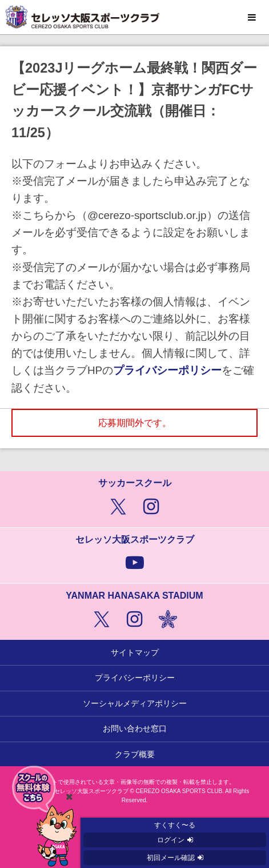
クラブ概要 (135, 754)
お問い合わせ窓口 (135, 728)
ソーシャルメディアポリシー (135, 703)
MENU (252, 18)
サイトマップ (135, 652)
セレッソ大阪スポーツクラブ (134, 17)
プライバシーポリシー (167, 370)
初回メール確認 (171, 858)
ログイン (171, 840)
